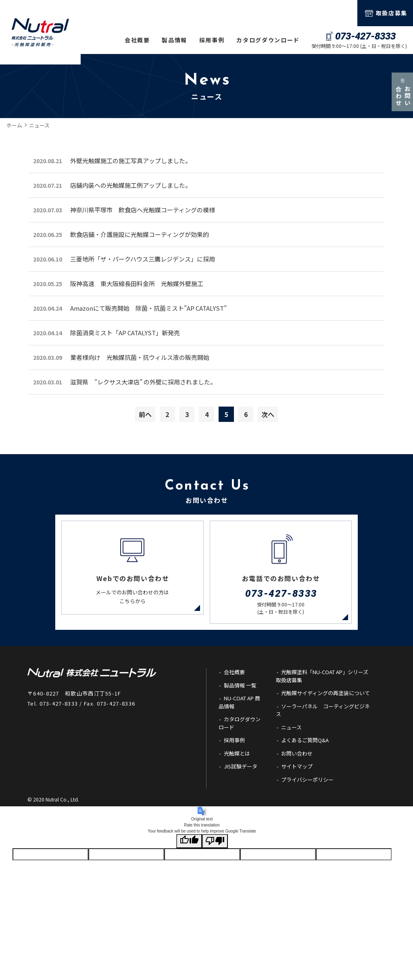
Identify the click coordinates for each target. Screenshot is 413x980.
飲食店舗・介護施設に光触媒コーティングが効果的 (140, 234)
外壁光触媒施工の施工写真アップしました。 (131, 161)
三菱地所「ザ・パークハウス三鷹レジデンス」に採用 (143, 259)
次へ (268, 414)
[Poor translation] (215, 859)
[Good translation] (189, 859)
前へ (145, 414)
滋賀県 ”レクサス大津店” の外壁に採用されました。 (143, 382)
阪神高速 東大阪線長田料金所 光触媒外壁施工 (137, 283)
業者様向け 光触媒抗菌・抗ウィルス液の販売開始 (140, 357)
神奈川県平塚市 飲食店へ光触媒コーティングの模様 (143, 210)
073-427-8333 (59, 721)
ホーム (14, 125)
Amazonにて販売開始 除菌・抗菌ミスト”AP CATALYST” (148, 308)
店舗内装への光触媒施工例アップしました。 (131, 185)
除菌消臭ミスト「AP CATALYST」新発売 (125, 333)
